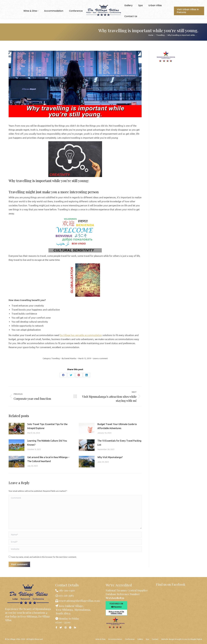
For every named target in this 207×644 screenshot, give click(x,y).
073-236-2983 (15, 3)
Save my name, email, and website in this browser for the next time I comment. (44, 557)
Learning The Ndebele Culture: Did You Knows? (47, 443)
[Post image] (17, 429)
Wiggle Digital (196, 639)
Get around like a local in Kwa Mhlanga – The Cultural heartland (48, 459)
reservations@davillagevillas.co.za (79, 601)
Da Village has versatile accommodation (81, 335)
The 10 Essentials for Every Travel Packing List (119, 443)
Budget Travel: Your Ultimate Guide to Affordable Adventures (117, 426)
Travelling (55, 358)
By (69, 358)
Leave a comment (100, 358)
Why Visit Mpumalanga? (110, 457)
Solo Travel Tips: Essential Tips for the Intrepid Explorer (47, 426)
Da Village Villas (14, 639)
